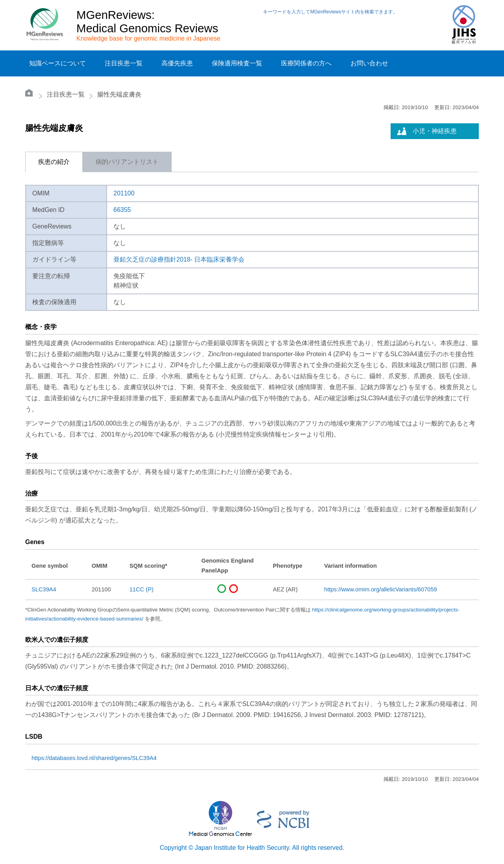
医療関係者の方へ (306, 63)
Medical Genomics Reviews (147, 28)
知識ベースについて (57, 63)
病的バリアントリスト (127, 162)
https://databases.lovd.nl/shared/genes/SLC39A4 (94, 758)
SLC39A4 (44, 589)
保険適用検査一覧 (237, 63)
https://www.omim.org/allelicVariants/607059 (380, 589)
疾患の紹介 (54, 162)
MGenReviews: (116, 15)
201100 (124, 193)
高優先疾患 (177, 63)
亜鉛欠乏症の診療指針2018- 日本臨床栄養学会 (179, 259)
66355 (122, 210)
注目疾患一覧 (124, 63)
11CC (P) (142, 589)
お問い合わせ (369, 63)
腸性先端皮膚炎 (119, 94)
